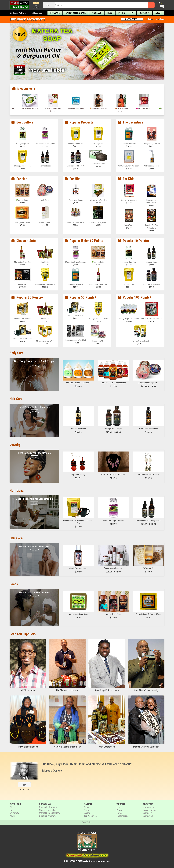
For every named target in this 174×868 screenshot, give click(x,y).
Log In (36, 3)
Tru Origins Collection (28, 747)
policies (149, 19)
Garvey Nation (149, 810)
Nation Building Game (76, 13)
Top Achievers (91, 816)
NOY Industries (28, 690)
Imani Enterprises (107, 747)
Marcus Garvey (52, 771)
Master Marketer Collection (146, 747)
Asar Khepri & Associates (107, 690)
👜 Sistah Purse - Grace (98, 108)
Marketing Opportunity (50, 813)
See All (34, 365)
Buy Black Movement (27, 19)
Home (119, 807)
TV (132, 13)
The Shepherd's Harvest (67, 690)
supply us (160, 19)
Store (12, 807)
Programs (97, 13)
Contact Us (148, 816)
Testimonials (123, 816)
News (110, 13)
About (158, 13)
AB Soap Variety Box (30, 108)
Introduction (149, 807)
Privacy (120, 810)
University (145, 13)
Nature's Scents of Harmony (67, 747)
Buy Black (55, 13)
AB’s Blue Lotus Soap (76, 108)
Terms (120, 813)
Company (147, 813)
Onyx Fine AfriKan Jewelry (146, 690)
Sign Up (36, 8)
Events (122, 13)
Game (87, 807)
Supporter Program (48, 807)
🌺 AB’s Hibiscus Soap (144, 108)
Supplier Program (47, 816)
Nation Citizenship (48, 810)
